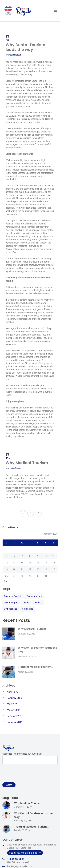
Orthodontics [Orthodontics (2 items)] (11, 609)
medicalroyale (14, 55)
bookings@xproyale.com (20, 866)
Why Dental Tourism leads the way (25, 47)
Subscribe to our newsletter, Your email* (30, 758)
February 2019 (15, 716)
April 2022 (13, 692)
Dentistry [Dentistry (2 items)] (38, 602)
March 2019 (14, 710)
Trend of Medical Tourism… (36, 667)
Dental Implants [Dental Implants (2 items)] (35, 596)
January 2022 (15, 698)
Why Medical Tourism (27, 463)
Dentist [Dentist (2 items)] (26, 602)
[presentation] (27, 774)
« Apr (5, 581)
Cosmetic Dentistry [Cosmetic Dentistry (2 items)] (13, 596)
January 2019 (15, 722)
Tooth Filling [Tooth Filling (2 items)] (27, 609)
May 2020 (13, 704)
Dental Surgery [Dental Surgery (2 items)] (11, 602)
